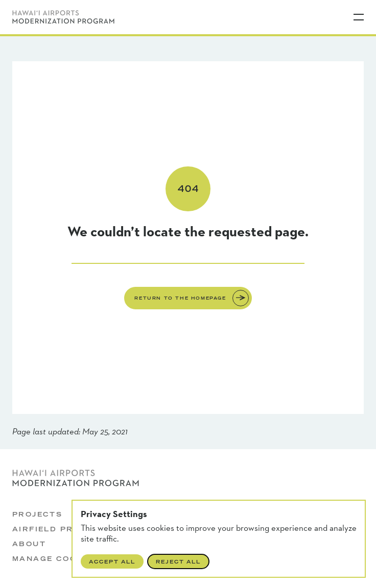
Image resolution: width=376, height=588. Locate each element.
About (29, 544)
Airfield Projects (61, 529)
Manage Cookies (56, 559)
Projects (37, 514)
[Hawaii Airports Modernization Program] (63, 17)
